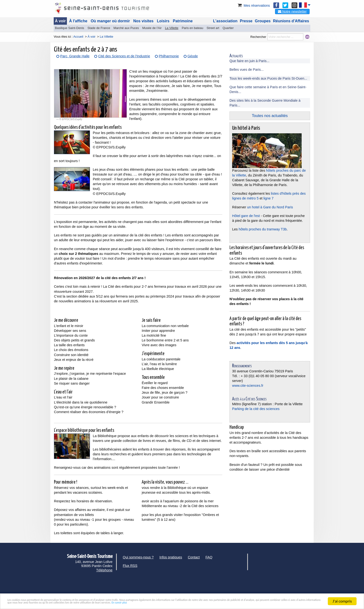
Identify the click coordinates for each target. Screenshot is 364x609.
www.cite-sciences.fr (248, 386)
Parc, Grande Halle (75, 56)
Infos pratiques (171, 557)
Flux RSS (130, 566)
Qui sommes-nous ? (138, 557)
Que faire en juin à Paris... (249, 61)
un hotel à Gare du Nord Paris (269, 207)
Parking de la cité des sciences (256, 409)
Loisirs (163, 21)
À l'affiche (78, 21)
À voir (60, 21)
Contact (194, 557)
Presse (246, 21)
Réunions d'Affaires (291, 21)
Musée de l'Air (152, 28)
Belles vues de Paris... (247, 70)
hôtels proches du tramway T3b (263, 229)
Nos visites (143, 21)
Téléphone (104, 570)
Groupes (263, 21)
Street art (213, 28)
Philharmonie (169, 56)
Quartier (228, 28)
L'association (225, 21)
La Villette (172, 28)
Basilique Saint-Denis (70, 28)
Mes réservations (253, 6)
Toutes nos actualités (270, 116)
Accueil (78, 37)
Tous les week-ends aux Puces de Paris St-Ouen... (268, 78)
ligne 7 (268, 198)
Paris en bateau (193, 28)
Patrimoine (183, 21)
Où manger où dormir (110, 21)
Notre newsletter (292, 12)
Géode (193, 56)
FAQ (209, 557)
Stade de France (99, 28)
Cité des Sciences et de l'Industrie (124, 56)
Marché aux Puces (126, 28)
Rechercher (258, 37)
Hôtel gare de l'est (246, 216)
